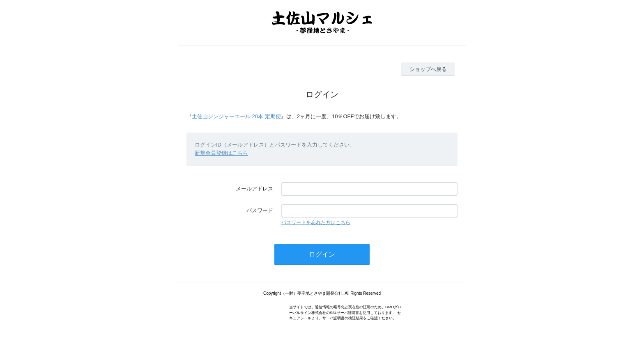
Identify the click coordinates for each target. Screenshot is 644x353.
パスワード (260, 210)
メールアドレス (254, 189)
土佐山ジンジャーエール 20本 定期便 (236, 116)
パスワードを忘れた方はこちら (316, 222)
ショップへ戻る (428, 69)
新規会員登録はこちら (221, 153)
